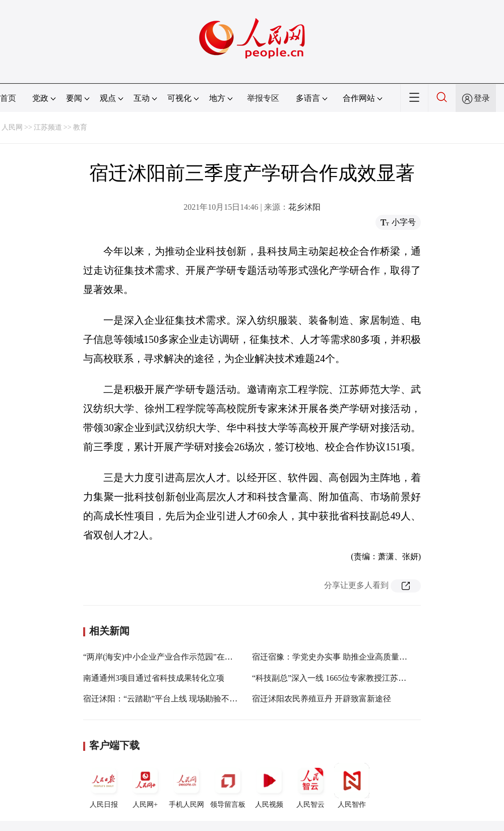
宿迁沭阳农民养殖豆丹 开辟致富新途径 (322, 699)
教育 (80, 127)
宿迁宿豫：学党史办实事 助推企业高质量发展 (334, 657)
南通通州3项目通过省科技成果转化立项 (154, 678)
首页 (8, 98)
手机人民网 (186, 786)
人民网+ (145, 786)
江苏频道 (48, 127)
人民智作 (352, 786)
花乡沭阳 (304, 207)
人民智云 (310, 786)
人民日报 (104, 786)
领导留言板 (228, 786)
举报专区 (263, 98)
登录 (482, 98)
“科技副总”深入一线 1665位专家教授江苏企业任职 (341, 678)
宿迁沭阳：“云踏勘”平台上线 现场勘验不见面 (164, 699)
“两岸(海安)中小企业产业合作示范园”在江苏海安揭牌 (178, 657)
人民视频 (269, 786)
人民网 (12, 127)
